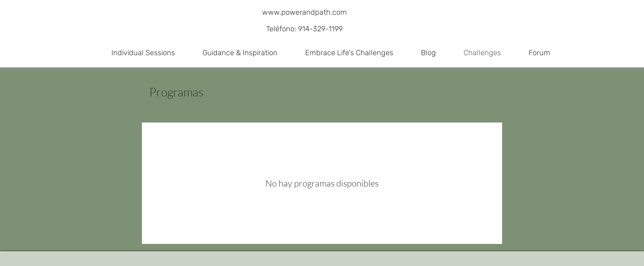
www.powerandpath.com (305, 12)
